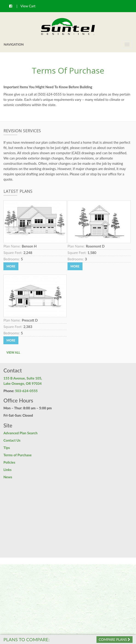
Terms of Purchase (17, 455)
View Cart (28, 6)
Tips (7, 448)
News (8, 477)
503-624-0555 (26, 391)
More (11, 266)
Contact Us (12, 440)
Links (7, 470)
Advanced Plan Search (20, 433)
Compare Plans (115, 639)
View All (13, 352)
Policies (9, 462)
